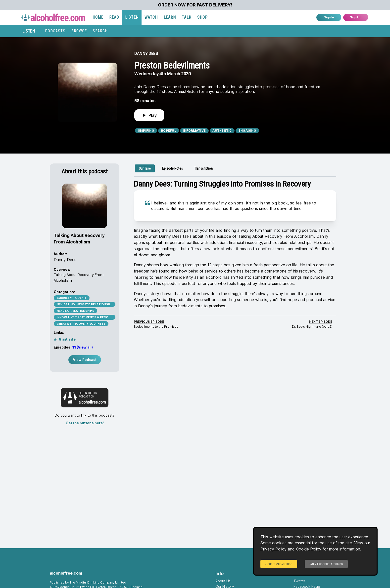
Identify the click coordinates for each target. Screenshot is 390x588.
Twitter (299, 581)
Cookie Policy (309, 549)
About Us (223, 581)
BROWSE (79, 31)
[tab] (145, 168)
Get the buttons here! (85, 423)
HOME (98, 17)
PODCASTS (55, 31)
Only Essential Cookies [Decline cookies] (326, 564)
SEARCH (100, 31)
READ (114, 17)
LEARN (170, 17)
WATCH (151, 17)
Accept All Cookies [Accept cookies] (279, 564)
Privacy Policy (273, 549)
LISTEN (132, 17)
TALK (187, 17)
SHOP (202, 17)
